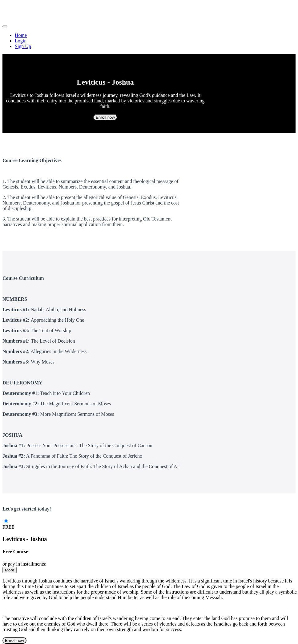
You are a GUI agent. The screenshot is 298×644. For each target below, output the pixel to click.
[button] (5, 26)
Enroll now (105, 117)
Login (21, 41)
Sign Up (23, 46)
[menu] (149, 41)
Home (21, 35)
